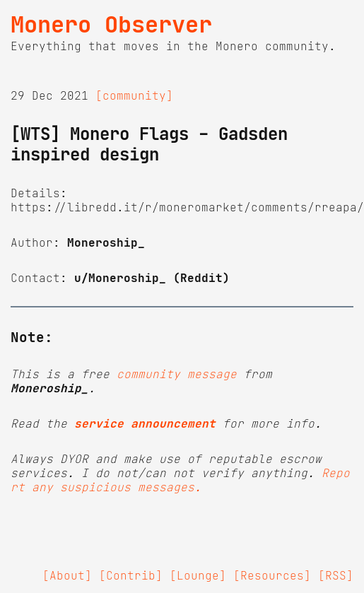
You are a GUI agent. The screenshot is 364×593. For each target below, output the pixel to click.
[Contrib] (131, 575)
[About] (67, 575)
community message (177, 374)
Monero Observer (111, 25)
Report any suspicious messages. (180, 480)
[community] (134, 95)
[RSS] (336, 575)
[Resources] (272, 575)
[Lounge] (198, 575)
